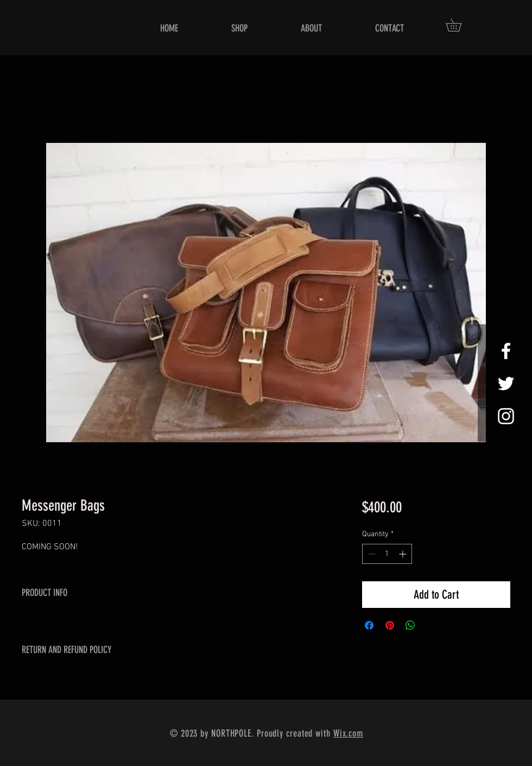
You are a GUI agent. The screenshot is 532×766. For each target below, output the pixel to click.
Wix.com (348, 733)
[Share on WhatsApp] (410, 625)
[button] (460, 25)
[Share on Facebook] (369, 625)
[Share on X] (431, 625)
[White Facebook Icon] (506, 351)
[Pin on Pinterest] (390, 625)
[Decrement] (370, 554)
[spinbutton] (387, 554)
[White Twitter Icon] (506, 384)
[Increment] (404, 554)
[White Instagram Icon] (506, 416)
